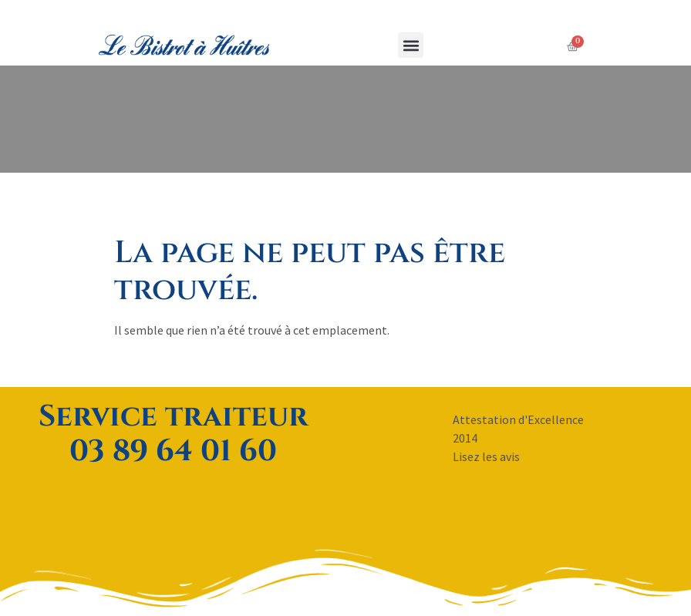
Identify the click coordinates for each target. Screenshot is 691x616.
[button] (409, 45)
